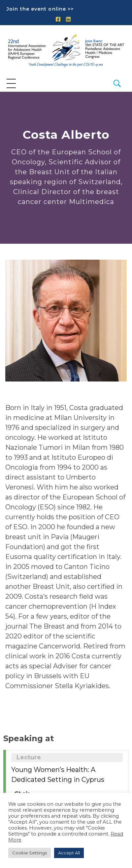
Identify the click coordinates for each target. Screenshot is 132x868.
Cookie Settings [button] (30, 853)
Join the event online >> (40, 9)
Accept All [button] (69, 853)
